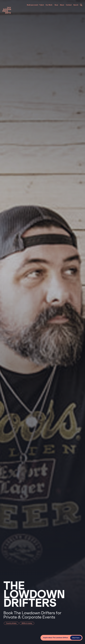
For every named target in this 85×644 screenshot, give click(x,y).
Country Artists (11, 623)
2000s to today (27, 623)
